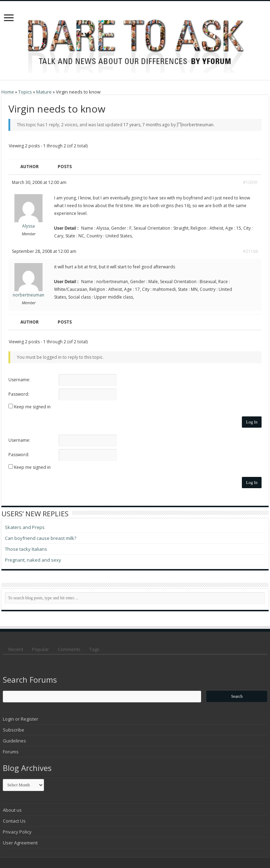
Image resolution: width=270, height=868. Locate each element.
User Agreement (20, 843)
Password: (19, 394)
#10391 (250, 182)
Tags (94, 649)
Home (8, 92)
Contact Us (14, 821)
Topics (25, 92)
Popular (40, 649)
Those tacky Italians (26, 549)
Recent (16, 649)
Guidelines (14, 741)
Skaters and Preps (25, 527)
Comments (69, 649)
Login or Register (21, 719)
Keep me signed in (32, 407)
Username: (19, 380)
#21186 (250, 251)
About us (12, 810)
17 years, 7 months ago (147, 125)
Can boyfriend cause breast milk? (41, 538)
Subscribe (14, 730)
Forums (11, 752)
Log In (252, 422)
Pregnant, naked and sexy (33, 560)
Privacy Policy (17, 832)
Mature (44, 92)
